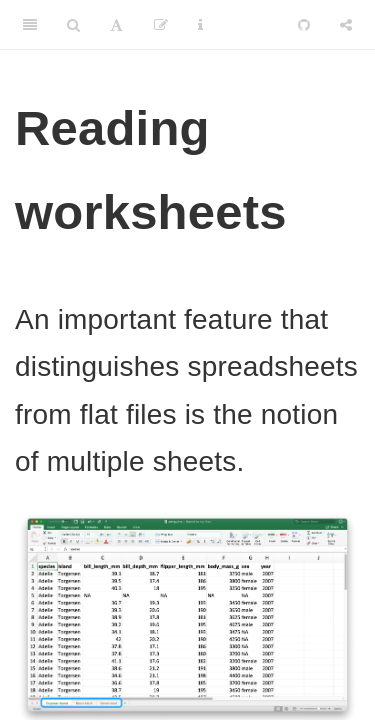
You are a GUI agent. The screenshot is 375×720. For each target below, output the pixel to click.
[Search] (73, 25)
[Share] (346, 25)
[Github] (304, 25)
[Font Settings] (116, 25)
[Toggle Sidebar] (30, 25)
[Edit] (161, 25)
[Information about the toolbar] (200, 25)
